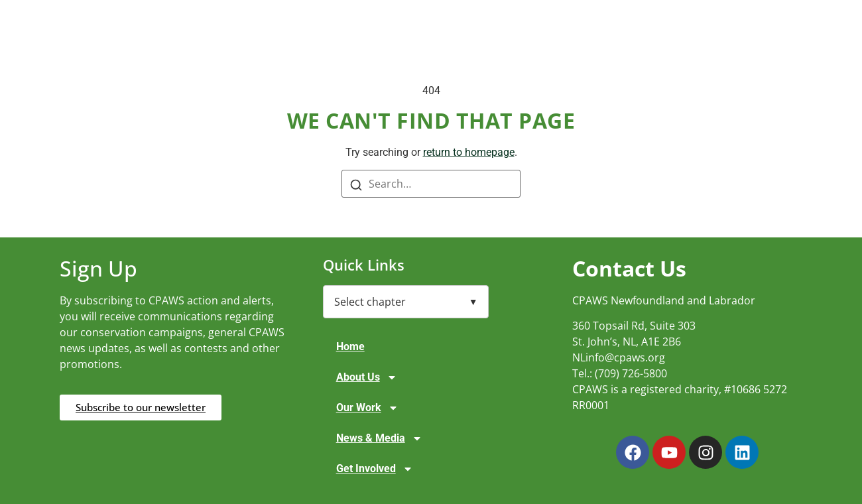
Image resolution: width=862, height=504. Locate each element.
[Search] (356, 184)
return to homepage (469, 152)
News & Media (379, 438)
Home (350, 346)
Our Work (367, 408)
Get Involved (375, 469)
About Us (367, 377)
